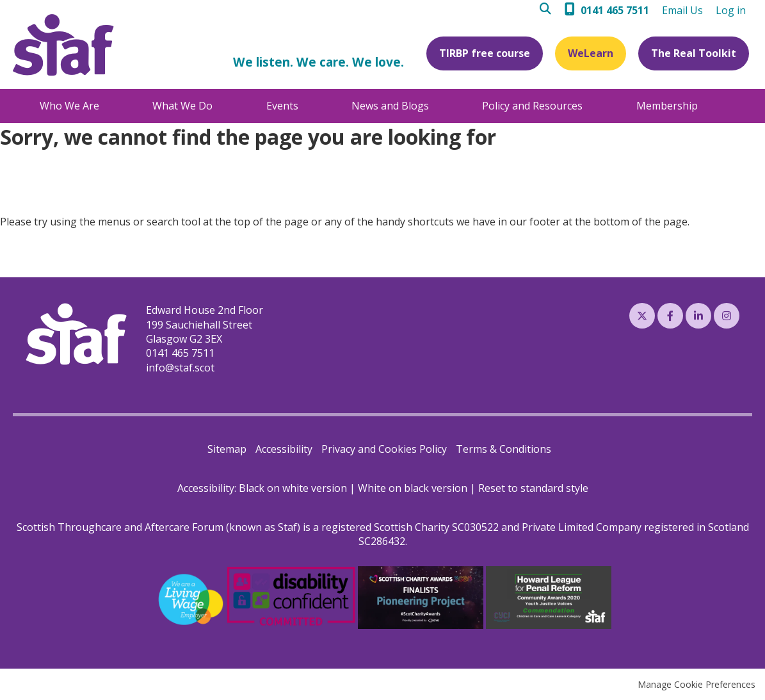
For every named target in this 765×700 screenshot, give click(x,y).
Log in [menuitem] (731, 10)
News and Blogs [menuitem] (390, 106)
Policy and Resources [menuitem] (532, 106)
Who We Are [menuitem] (69, 106)
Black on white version (293, 488)
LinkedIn (698, 316)
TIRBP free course (485, 53)
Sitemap (227, 449)
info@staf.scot (180, 368)
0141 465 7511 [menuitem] (615, 10)
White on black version (413, 488)
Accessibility (284, 449)
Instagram (727, 316)
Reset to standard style (533, 488)
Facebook (670, 316)
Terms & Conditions (503, 449)
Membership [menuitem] (667, 106)
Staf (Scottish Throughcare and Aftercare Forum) (63, 45)
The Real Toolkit (694, 53)
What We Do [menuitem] (182, 106)
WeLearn (591, 53)
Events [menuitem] (282, 106)
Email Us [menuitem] (682, 10)
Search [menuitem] (549, 11)
